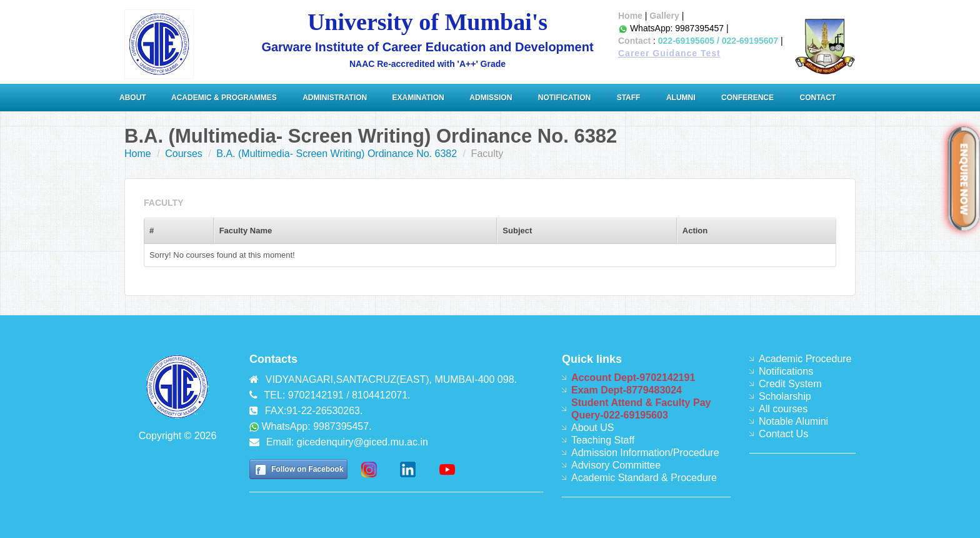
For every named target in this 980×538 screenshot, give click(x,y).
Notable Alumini (793, 421)
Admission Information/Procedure (645, 453)
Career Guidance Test (669, 53)
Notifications (786, 371)
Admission (491, 98)
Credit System (790, 384)
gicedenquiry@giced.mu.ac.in (362, 442)
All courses (783, 409)
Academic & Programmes (224, 98)
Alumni (681, 98)
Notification (564, 98)
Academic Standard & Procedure (644, 478)
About (134, 98)
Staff (629, 98)
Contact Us (783, 434)
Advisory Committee (616, 465)
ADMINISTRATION (336, 98)
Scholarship (785, 396)
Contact (634, 41)
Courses (184, 154)
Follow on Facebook (307, 469)
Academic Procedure (805, 359)
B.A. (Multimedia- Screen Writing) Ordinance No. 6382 (337, 154)
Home (630, 16)
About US (592, 428)
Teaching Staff (603, 440)
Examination (418, 98)
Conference (747, 98)
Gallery (664, 16)
